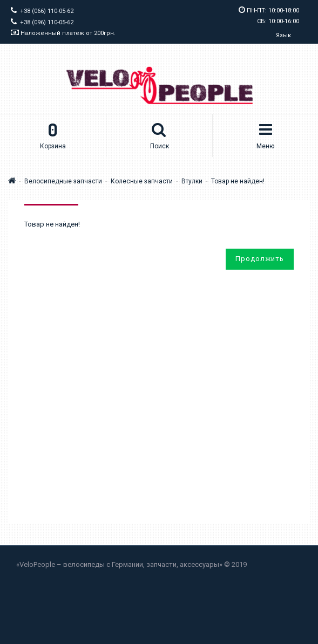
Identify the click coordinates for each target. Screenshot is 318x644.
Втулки (192, 181)
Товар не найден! (238, 181)
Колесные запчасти (142, 181)
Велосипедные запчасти (63, 181)
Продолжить (260, 259)
